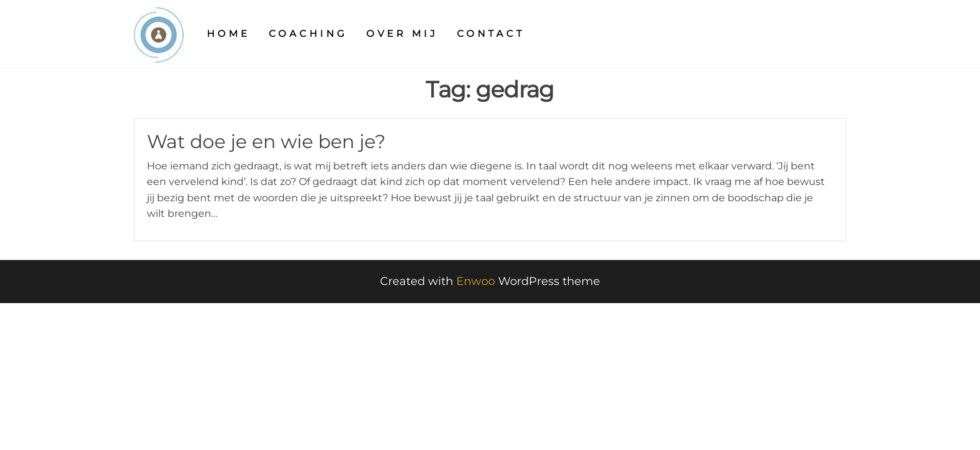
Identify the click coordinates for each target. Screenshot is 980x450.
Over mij (402, 33)
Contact (491, 33)
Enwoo (476, 281)
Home (228, 33)
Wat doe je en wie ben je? (266, 142)
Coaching (308, 33)
